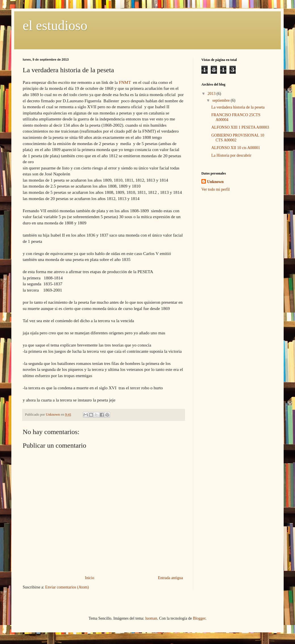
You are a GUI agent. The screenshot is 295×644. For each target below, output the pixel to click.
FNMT (125, 82)
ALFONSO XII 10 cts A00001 (236, 148)
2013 (212, 94)
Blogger (199, 618)
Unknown (215, 182)
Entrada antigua (170, 578)
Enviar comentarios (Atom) (67, 587)
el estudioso (55, 25)
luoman (151, 618)
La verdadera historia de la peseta (238, 107)
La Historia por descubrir (231, 155)
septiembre (221, 100)
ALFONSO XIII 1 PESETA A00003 (240, 127)
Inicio (90, 578)
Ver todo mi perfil (216, 189)
